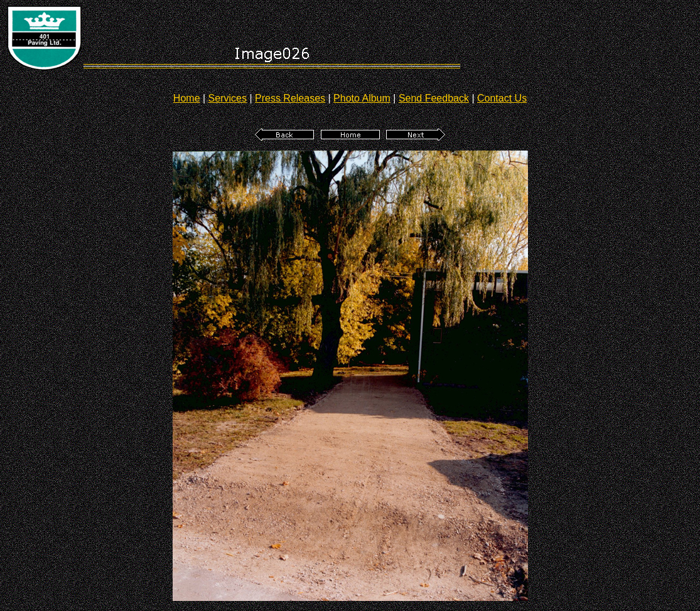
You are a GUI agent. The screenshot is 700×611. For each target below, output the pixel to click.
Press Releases (290, 98)
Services (228, 98)
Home (187, 98)
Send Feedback (434, 98)
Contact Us (502, 98)
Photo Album (362, 98)
